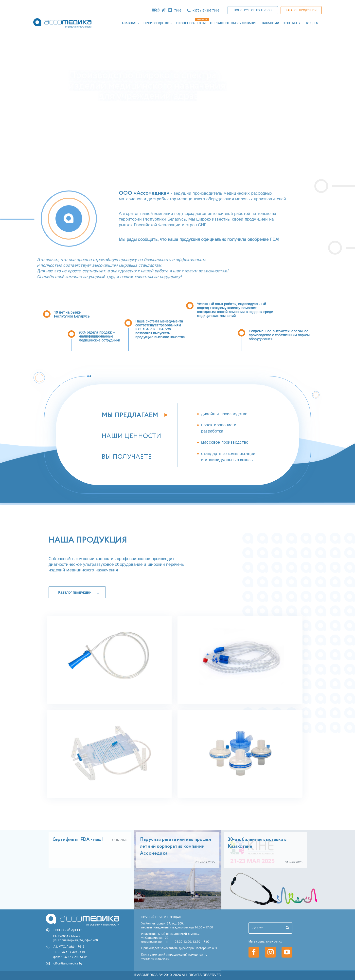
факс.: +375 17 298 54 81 (71, 957)
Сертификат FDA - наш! (78, 840)
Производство (156, 23)
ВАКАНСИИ (270, 23)
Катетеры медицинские (87, 694)
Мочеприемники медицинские (97, 787)
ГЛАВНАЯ (129, 23)
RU (308, 23)
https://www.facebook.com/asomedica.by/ (254, 952)
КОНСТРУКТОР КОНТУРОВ (253, 10)
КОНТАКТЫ (292, 23)
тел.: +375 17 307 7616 (69, 952)
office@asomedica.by (68, 963)
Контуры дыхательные (216, 694)
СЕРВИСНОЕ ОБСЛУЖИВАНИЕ (234, 23)
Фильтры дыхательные (216, 787)
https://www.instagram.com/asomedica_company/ (270, 952)
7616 (178, 10)
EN (316, 23)
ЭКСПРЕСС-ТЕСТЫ (191, 23)
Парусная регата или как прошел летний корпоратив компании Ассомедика (176, 847)
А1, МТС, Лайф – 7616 (69, 947)
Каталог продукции (301, 10)
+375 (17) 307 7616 (206, 10)
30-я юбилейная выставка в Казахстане (257, 843)
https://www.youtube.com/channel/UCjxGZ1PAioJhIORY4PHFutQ (287, 952)
